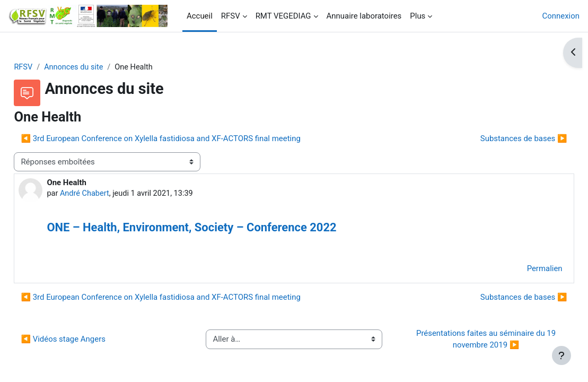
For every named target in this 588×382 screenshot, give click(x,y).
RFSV (47, 67)
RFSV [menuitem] (231, 16)
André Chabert (109, 194)
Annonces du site (99, 67)
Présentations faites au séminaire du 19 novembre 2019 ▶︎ (471, 340)
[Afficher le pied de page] (561, 355)
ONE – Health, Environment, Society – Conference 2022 (215, 228)
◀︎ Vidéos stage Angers (87, 340)
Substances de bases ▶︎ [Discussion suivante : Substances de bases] (500, 139)
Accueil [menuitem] (200, 16)
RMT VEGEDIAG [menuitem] (283, 16)
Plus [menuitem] (418, 16)
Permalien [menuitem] (521, 270)
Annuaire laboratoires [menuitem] (364, 16)
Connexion (561, 16)
